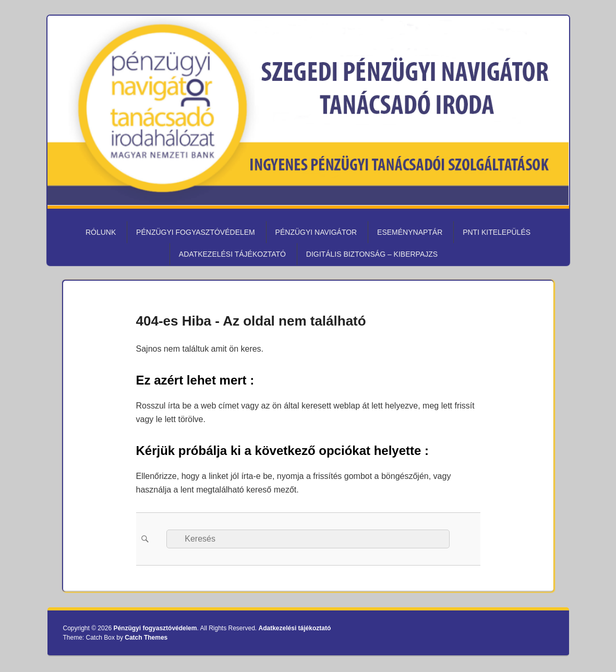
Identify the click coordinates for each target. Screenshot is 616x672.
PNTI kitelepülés (497, 232)
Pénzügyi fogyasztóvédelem (196, 232)
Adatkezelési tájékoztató (232, 254)
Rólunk (101, 232)
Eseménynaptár (410, 232)
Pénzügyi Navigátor (316, 232)
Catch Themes (146, 638)
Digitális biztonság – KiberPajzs (372, 254)
